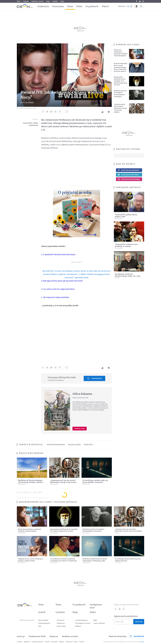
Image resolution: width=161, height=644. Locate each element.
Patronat (82, 642)
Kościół (117, 278)
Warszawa (122, 6)
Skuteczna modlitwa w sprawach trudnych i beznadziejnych (121, 53)
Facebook (137, 1)
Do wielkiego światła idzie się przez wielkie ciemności (95, 481)
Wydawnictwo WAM (37, 636)
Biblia (19, 1)
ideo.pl (142, 642)
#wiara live (88, 444)
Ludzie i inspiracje (99, 623)
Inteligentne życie (96, 606)
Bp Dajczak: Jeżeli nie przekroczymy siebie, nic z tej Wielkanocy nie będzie (127, 276)
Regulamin (27, 642)
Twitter (140, 1)
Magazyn (26, 1)
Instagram (143, 1)
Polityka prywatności (37, 642)
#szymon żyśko (74, 444)
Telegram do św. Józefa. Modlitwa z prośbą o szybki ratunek (31, 560)
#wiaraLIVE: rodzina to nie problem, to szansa (126, 245)
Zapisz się (139, 622)
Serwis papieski (43, 620)
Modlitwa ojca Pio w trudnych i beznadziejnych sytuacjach (120, 94)
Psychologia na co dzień (83, 623)
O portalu (20, 642)
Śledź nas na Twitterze (128, 175)
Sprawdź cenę (80, 429)
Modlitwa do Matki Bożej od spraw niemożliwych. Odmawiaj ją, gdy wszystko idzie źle (95, 561)
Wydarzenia (43, 6)
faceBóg (55, 1)
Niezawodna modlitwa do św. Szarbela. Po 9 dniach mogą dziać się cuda (120, 81)
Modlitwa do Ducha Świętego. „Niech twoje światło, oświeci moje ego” (30, 482)
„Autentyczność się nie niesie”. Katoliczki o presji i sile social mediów (63, 482)
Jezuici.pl (21, 636)
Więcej (105, 6)
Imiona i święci (61, 626)
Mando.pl (54, 636)
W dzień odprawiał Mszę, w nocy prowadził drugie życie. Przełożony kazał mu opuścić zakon (120, 68)
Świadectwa (61, 623)
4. (55, 297)
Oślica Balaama (82, 394)
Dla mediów (54, 642)
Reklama (62, 642)
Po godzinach (92, 6)
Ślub (40, 626)
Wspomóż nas (95, 378)
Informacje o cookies (72, 642)
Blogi (48, 1)
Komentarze (58, 6)
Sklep (62, 1)
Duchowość (30, 103)
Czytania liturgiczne (81, 620)
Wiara (70, 6)
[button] (136, 6)
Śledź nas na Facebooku (128, 170)
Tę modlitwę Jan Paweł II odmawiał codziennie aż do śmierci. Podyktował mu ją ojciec (64, 561)
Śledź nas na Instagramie (129, 179)
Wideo (79, 6)
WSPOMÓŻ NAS (137, 636)
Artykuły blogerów (44, 623)
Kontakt (47, 642)
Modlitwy (78, 626)
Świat (41, 605)
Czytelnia (118, 563)
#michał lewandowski (56, 444)
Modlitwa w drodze (37, 1)
